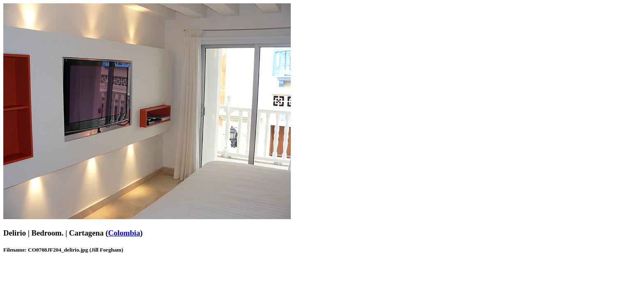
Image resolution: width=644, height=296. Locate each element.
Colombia (124, 233)
